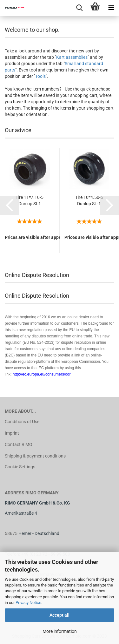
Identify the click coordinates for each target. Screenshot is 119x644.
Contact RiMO (19, 444)
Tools (40, 76)
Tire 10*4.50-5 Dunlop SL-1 (89, 200)
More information (60, 631)
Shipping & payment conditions (35, 456)
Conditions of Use (22, 422)
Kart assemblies (72, 57)
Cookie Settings (20, 467)
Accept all (60, 615)
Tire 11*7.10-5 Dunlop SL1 (30, 200)
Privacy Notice (28, 603)
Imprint (12, 433)
